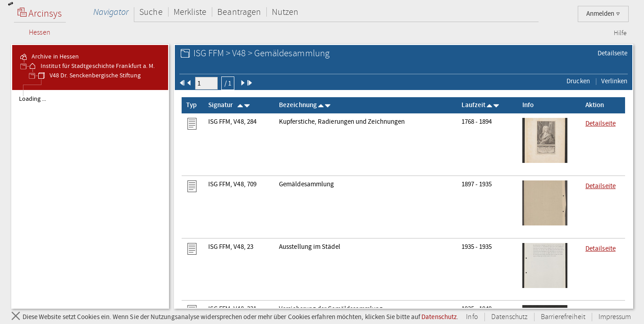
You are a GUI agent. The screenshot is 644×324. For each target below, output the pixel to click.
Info (472, 317)
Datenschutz (439, 317)
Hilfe (620, 33)
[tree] (90, 199)
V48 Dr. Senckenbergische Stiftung (89, 76)
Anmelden (603, 14)
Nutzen (285, 12)
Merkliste (190, 12)
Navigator (111, 12)
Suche (151, 12)
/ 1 (228, 83)
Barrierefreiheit (563, 317)
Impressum (615, 317)
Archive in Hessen (49, 57)
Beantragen (239, 12)
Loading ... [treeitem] (33, 99)
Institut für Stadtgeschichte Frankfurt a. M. (91, 66)
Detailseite (613, 53)
